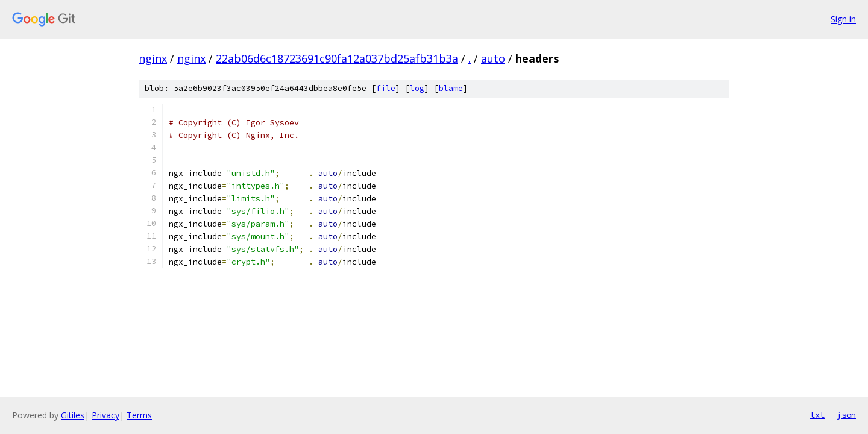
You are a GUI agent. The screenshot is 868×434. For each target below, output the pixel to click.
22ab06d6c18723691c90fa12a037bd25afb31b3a (337, 58)
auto (493, 58)
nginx (153, 58)
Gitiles (73, 415)
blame (451, 88)
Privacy (105, 415)
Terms (139, 415)
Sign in (843, 19)
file (386, 88)
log (417, 88)
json (846, 415)
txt (817, 415)
